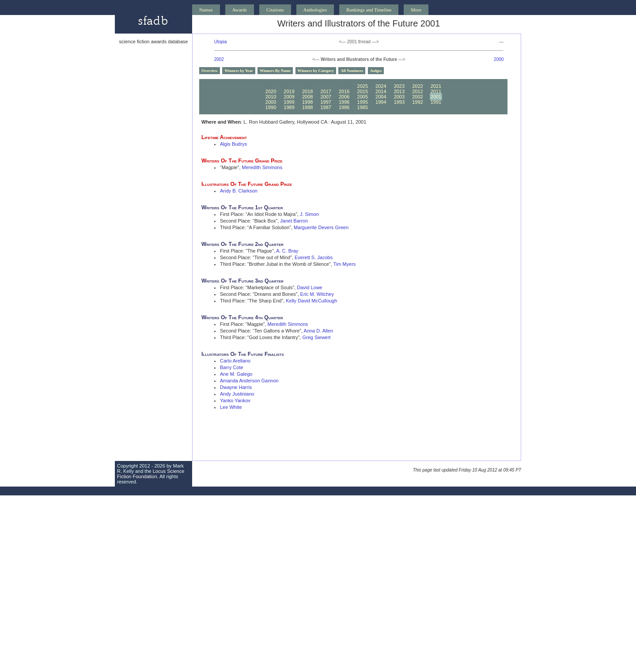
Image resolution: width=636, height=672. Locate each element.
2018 (307, 91)
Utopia (221, 42)
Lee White (231, 407)
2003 (399, 97)
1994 (381, 102)
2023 (399, 86)
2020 (271, 91)
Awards (240, 10)
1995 (363, 102)
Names (206, 10)
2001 (436, 97)
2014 (381, 91)
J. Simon (309, 214)
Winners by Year (239, 71)
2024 (381, 86)
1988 (307, 107)
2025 (363, 86)
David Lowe (309, 287)
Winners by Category (316, 71)
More (416, 10)
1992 (417, 102)
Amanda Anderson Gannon (249, 381)
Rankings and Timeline (369, 10)
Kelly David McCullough (311, 301)
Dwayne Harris (236, 387)
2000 (499, 59)
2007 (326, 97)
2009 (289, 97)
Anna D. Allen (319, 331)
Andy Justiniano (237, 394)
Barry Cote (232, 367)
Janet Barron (294, 221)
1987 (326, 107)
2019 (289, 91)
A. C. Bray (287, 251)
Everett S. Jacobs (314, 257)
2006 (344, 97)
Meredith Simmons (262, 167)
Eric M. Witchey (317, 294)
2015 (363, 91)
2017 (326, 91)
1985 (363, 107)
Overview (210, 71)
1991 (436, 102)
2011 (436, 91)
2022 (417, 86)
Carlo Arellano (235, 361)
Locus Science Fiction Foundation (151, 474)
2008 (307, 97)
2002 (219, 59)
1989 (289, 107)
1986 (344, 107)
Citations (275, 10)
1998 (307, 102)
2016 (344, 91)
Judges (376, 71)
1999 (289, 102)
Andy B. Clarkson (239, 191)
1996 (344, 102)
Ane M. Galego (236, 374)
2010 (271, 97)
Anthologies (315, 10)
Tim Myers (344, 264)
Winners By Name (275, 71)
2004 (381, 97)
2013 (399, 91)
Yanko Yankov (235, 400)
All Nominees (352, 71)
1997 (326, 102)
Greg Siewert (316, 337)
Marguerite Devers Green (321, 227)
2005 (363, 97)
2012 (417, 91)
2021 (436, 86)
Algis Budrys (233, 144)
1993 (399, 102)
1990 (271, 107)
